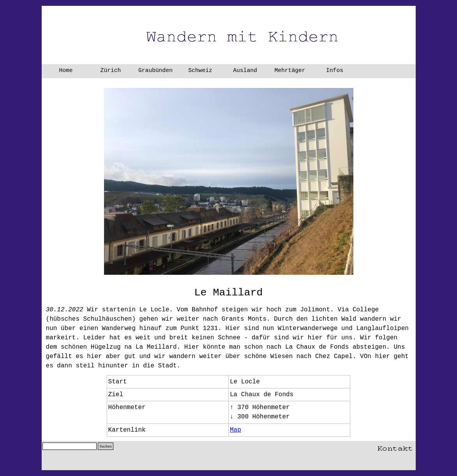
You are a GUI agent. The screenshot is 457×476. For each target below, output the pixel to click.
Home (66, 70)
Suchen (105, 446)
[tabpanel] (229, 293)
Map (236, 430)
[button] (395, 447)
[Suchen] (70, 446)
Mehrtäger (290, 70)
